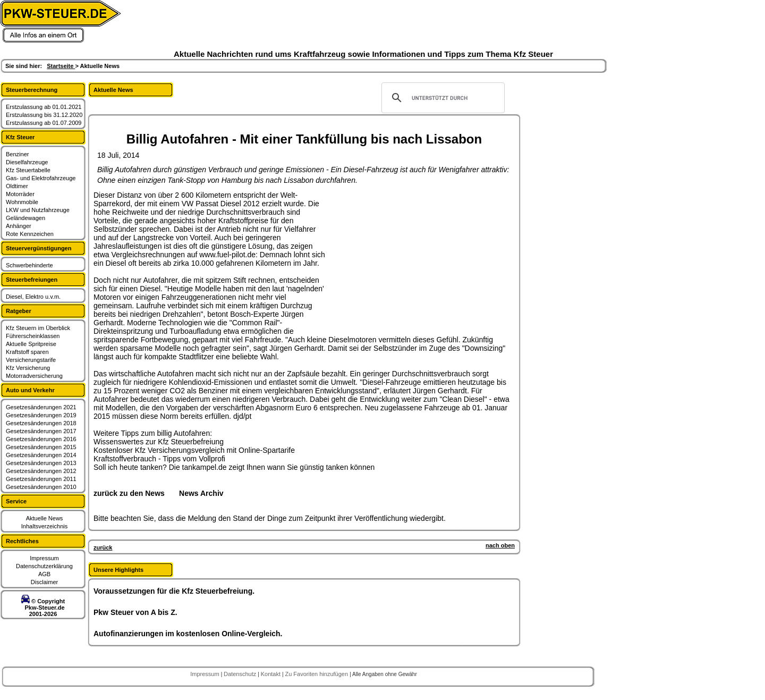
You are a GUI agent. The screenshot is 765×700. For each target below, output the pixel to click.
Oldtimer (17, 186)
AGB (44, 574)
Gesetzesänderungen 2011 (41, 479)
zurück (103, 547)
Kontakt (271, 674)
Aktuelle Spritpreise (31, 344)
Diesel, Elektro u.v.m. (33, 297)
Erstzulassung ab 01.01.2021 (44, 107)
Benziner (17, 154)
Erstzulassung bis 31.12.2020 (44, 115)
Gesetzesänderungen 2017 (41, 431)
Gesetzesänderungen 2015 (41, 447)
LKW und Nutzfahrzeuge (38, 210)
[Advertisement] (407, 257)
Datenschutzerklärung (44, 566)
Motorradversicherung (34, 376)
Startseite (61, 66)
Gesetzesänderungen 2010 (41, 487)
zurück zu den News (129, 493)
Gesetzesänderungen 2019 (41, 415)
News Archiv (201, 493)
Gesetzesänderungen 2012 (41, 471)
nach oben (500, 545)
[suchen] (441, 98)
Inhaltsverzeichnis (44, 526)
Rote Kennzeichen (30, 234)
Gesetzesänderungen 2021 (41, 407)
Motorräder (20, 194)
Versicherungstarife (31, 360)
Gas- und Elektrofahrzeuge (41, 178)
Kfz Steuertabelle (28, 170)
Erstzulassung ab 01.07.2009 (44, 123)
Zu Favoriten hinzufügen (317, 674)
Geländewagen (25, 218)
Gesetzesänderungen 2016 (41, 439)
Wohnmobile (22, 202)
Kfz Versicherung (28, 368)
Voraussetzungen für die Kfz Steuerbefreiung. (174, 591)
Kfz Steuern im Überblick (38, 328)
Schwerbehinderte (29, 265)
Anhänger (19, 226)
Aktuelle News (45, 518)
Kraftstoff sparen (27, 352)
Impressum (44, 558)
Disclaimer (44, 582)
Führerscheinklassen (33, 336)
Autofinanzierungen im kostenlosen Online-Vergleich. (188, 634)
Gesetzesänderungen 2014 (41, 455)
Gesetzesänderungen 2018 (41, 423)
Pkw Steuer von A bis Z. (135, 612)
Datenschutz (241, 674)
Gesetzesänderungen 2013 (41, 463)
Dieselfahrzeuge (27, 162)
